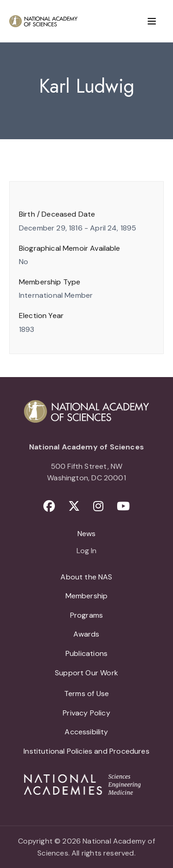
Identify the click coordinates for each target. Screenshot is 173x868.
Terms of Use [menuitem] (86, 694)
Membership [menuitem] (87, 596)
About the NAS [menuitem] (86, 577)
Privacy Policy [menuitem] (86, 713)
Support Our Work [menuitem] (86, 673)
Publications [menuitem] (86, 653)
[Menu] (152, 21)
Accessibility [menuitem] (86, 732)
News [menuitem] (87, 534)
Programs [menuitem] (86, 615)
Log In (86, 551)
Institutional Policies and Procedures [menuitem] (86, 751)
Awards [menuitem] (86, 634)
